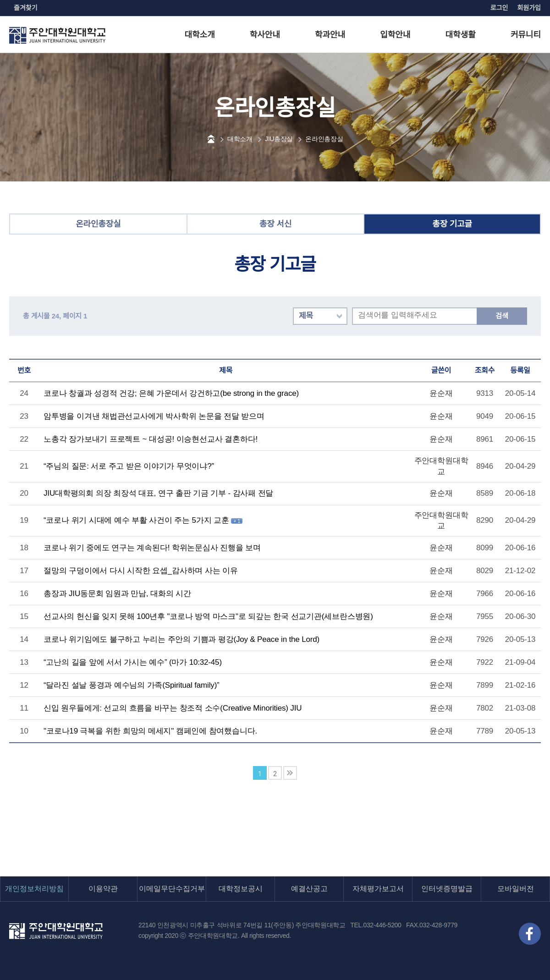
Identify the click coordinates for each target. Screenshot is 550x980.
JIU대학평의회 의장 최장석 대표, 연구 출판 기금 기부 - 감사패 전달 (158, 493)
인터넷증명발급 (447, 889)
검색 (502, 316)
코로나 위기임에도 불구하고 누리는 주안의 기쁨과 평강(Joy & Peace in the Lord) (181, 639)
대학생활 (461, 35)
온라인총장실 (324, 139)
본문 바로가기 (0, 0)
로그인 (499, 8)
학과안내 (330, 35)
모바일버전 (516, 889)
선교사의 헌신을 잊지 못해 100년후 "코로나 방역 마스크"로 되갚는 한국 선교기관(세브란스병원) (208, 616)
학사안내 (265, 35)
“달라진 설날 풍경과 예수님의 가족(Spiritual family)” (132, 685)
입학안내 (395, 35)
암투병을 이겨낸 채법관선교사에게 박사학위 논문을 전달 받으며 (154, 416)
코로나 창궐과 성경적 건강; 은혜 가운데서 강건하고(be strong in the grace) (171, 393)
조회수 (485, 370)
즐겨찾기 (26, 8)
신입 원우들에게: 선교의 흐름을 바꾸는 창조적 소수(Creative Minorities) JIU (173, 708)
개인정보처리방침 (34, 889)
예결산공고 (309, 889)
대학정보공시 (241, 889)
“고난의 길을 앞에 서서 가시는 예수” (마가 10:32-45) (133, 662)
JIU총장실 (279, 139)
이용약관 (103, 889)
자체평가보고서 (378, 889)
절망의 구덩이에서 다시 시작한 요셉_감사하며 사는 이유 (141, 571)
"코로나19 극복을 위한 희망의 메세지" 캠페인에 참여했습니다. (150, 731)
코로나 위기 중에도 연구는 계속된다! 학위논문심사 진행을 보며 (152, 548)
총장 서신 (275, 224)
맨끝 (290, 773)
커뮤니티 (526, 35)
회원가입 (529, 8)
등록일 (520, 370)
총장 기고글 (452, 224)
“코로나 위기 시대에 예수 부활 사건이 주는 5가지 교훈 (137, 520)
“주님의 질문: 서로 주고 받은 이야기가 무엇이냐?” (129, 466)
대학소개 (200, 35)
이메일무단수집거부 (172, 889)
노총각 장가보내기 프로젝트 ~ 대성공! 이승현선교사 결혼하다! (151, 439)
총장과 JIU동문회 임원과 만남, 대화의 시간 (117, 594)
